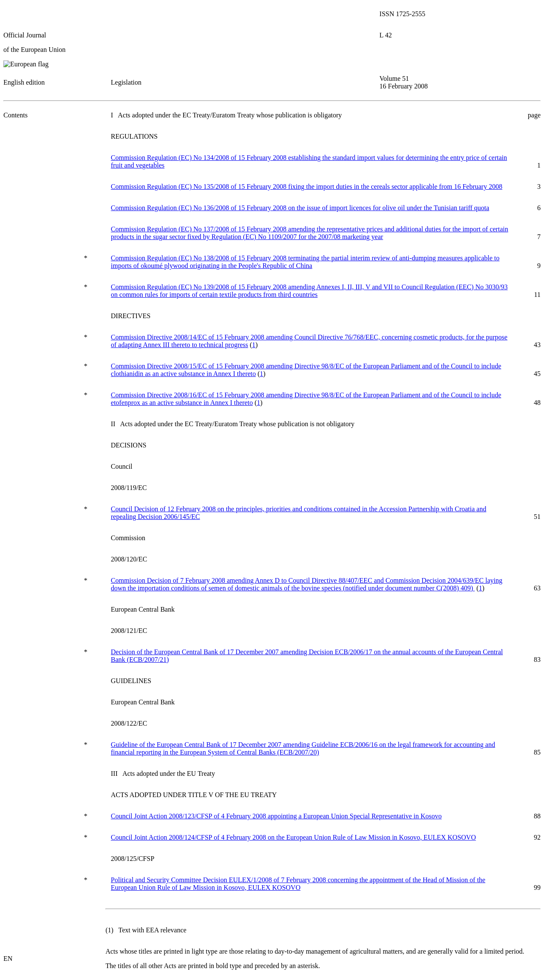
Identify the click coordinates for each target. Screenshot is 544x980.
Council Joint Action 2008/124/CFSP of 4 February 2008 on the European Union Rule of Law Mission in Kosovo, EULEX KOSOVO (293, 837)
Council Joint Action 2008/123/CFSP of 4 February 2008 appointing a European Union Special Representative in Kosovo (276, 816)
